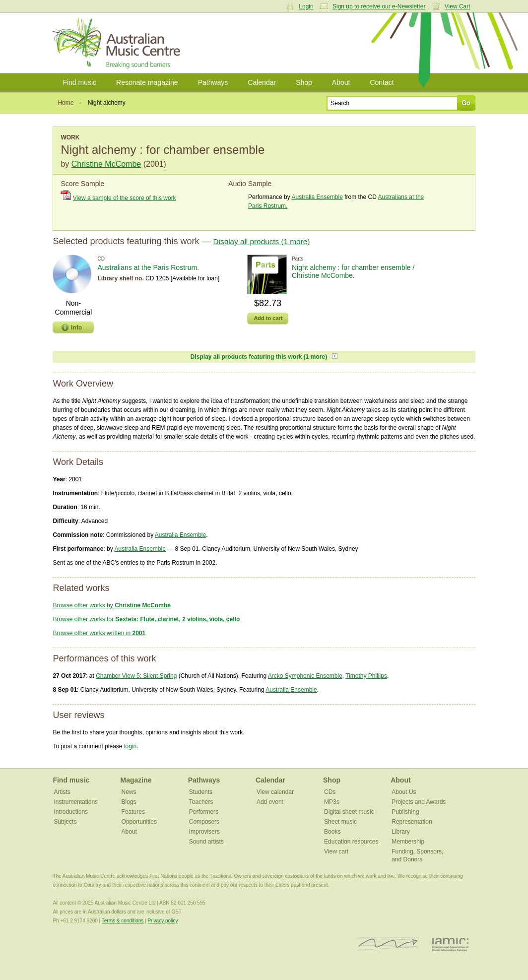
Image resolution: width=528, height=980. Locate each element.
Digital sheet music (349, 812)
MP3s (332, 802)
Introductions (71, 812)
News (129, 792)
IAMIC (450, 944)
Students (201, 792)
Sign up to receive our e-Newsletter (379, 6)
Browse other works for (146, 619)
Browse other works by (111, 605)
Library (401, 832)
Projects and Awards (419, 802)
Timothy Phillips (366, 676)
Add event (270, 802)
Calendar (262, 82)
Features (133, 812)
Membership (408, 842)
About (341, 82)
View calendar (275, 792)
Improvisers (204, 832)
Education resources (351, 842)
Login (306, 6)
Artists (62, 792)
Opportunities (139, 822)
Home (66, 103)
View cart (336, 851)
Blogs (129, 802)
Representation (412, 822)
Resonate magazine (147, 82)
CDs (330, 792)
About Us (404, 792)
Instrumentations (76, 802)
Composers (204, 822)
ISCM (388, 944)
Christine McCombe (106, 164)
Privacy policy (163, 921)
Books (332, 832)
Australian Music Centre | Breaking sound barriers (118, 43)
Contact (382, 82)
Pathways (213, 82)
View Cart (458, 6)
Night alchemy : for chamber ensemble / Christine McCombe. (353, 271)
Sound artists (206, 842)
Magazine (136, 780)
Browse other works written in (99, 633)
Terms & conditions (123, 921)
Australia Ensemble (317, 197)
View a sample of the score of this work (125, 198)
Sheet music (340, 822)
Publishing (405, 812)
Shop (304, 82)
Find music (79, 82)
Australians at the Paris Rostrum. (148, 267)
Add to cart (268, 318)
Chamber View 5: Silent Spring (136, 676)
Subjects (65, 822)
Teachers (201, 802)
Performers (204, 812)
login (130, 746)
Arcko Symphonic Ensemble (305, 676)
